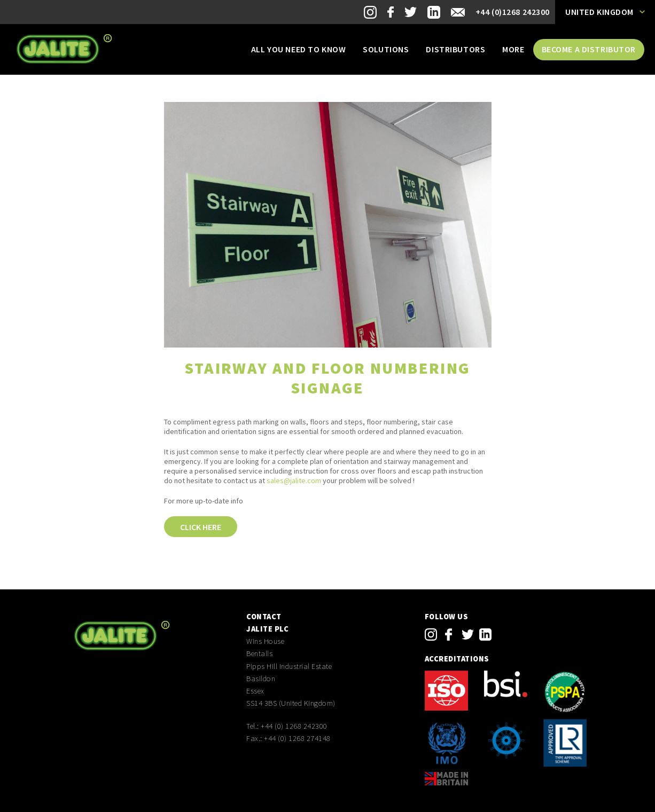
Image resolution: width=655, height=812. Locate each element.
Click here (201, 527)
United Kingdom (599, 12)
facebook (449, 634)
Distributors (455, 49)
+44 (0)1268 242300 (513, 12)
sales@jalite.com (294, 480)
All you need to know (298, 49)
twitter (468, 634)
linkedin (485, 634)
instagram (431, 634)
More (513, 49)
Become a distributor (589, 49)
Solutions (386, 49)
